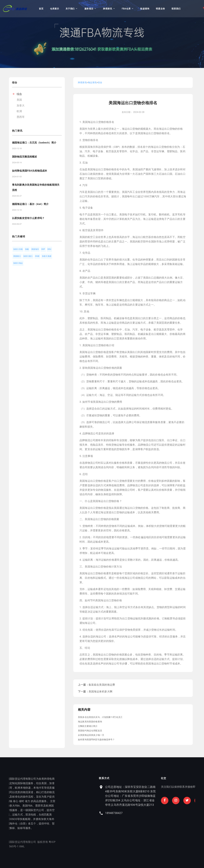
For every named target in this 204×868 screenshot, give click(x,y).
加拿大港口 (28, 256)
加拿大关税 (18, 249)
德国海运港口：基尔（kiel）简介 (30, 204)
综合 (19, 94)
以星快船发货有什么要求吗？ (28, 218)
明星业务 (160, 9)
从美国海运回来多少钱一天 (91, 735)
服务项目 (89, 9)
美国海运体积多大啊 (101, 691)
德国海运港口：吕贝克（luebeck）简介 (34, 143)
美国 (19, 100)
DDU (49, 249)
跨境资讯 (108, 9)
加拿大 (21, 105)
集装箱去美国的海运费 (102, 685)
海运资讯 (92, 82)
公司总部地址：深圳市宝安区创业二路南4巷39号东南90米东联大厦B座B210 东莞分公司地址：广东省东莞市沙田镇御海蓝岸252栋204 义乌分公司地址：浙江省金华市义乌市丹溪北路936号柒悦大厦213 (167, 796)
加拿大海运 (18, 263)
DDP (43, 249)
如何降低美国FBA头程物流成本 (30, 171)
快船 (27, 249)
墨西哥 (21, 117)
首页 (41, 9)
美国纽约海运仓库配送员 (90, 731)
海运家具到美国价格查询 (90, 722)
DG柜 (37, 256)
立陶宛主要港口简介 (88, 726)
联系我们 (176, 9)
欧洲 (19, 111)
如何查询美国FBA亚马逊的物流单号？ (96, 740)
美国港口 (17, 256)
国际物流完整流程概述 (25, 157)
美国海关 (35, 249)
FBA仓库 (126, 9)
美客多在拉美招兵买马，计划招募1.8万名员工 (100, 717)
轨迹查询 (145, 9)
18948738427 (150, 813)
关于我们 (70, 9)
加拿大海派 (47, 256)
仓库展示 (55, 9)
